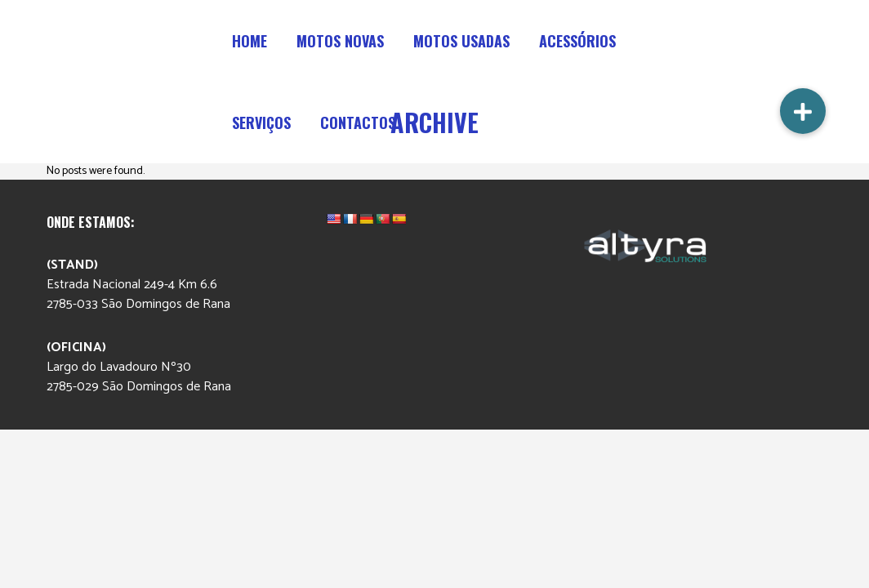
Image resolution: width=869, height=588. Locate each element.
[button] (803, 111)
